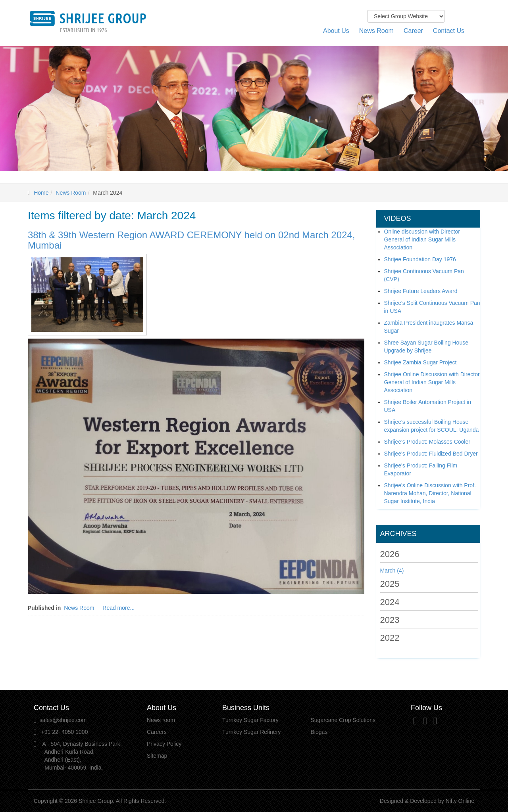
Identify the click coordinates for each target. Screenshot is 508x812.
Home (41, 193)
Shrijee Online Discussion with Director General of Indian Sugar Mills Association (432, 382)
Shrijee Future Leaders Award (421, 291)
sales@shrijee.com (63, 720)
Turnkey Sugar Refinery (251, 732)
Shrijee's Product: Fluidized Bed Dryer (431, 454)
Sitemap (157, 756)
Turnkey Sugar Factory (250, 720)
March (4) (392, 571)
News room (161, 720)
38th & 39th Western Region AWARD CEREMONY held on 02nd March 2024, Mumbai (191, 240)
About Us (336, 31)
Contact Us (449, 31)
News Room (376, 31)
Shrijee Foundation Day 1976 (420, 259)
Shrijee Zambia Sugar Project (420, 362)
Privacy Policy (164, 744)
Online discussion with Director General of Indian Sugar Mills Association (422, 239)
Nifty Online (460, 801)
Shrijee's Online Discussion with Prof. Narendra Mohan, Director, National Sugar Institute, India (430, 493)
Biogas (319, 732)
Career (413, 31)
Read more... (118, 608)
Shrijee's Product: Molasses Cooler (427, 442)
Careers (157, 732)
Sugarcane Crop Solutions (343, 720)
